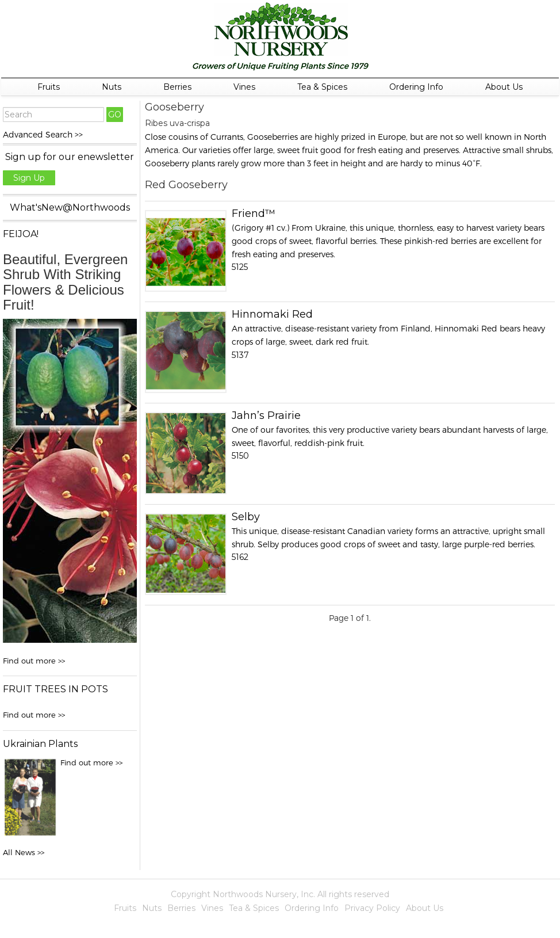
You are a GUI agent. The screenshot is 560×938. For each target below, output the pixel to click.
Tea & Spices (322, 87)
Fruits (49, 87)
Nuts (112, 87)
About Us (504, 87)
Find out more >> (34, 661)
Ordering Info (416, 87)
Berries (177, 87)
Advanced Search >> (43, 134)
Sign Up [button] (29, 178)
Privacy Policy (372, 908)
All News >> (24, 852)
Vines (244, 87)
